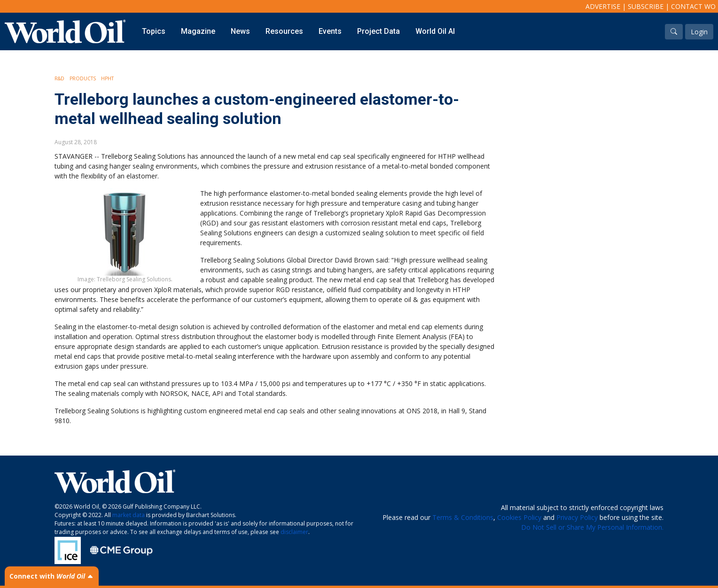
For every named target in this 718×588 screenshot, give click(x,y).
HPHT (107, 78)
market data (129, 515)
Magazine (198, 31)
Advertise (603, 6)
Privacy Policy (577, 517)
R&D (59, 78)
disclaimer (294, 532)
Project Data (379, 31)
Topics (154, 31)
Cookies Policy (519, 517)
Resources (284, 31)
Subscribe (646, 6)
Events (330, 31)
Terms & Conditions (463, 517)
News (240, 31)
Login (699, 32)
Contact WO (693, 6)
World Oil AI (435, 31)
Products (83, 78)
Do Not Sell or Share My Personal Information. (592, 527)
